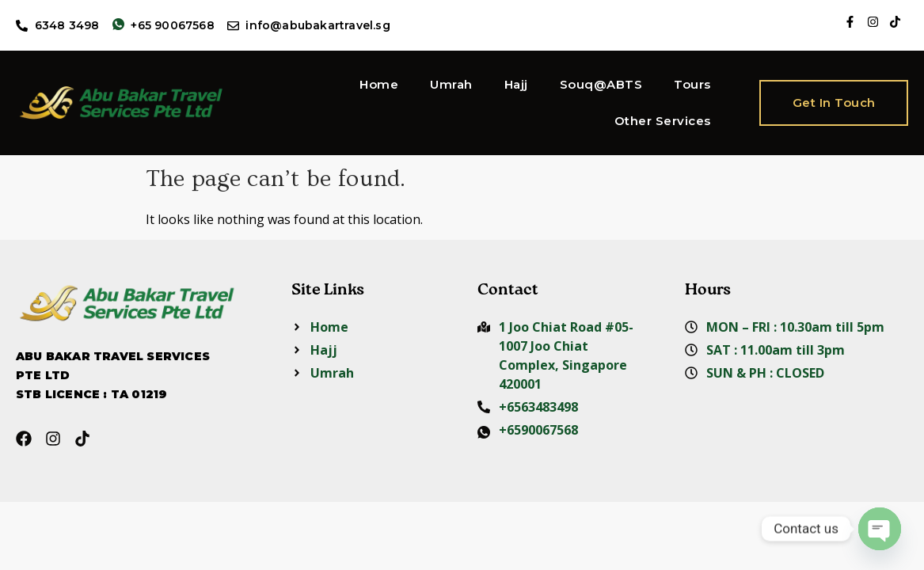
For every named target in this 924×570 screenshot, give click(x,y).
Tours (692, 84)
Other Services (663, 121)
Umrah (451, 84)
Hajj (516, 84)
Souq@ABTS (601, 84)
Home (379, 84)
